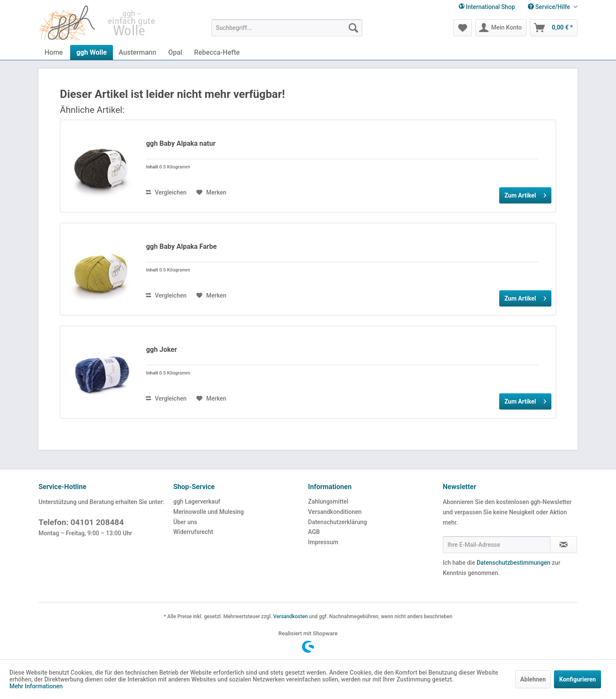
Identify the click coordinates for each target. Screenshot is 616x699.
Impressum (323, 542)
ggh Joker (161, 349)
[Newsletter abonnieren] (564, 545)
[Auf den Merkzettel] (211, 192)
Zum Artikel (525, 194)
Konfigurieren (577, 679)
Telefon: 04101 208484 (81, 522)
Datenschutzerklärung (338, 522)
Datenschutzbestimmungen (513, 563)
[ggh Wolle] (91, 52)
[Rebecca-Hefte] (217, 52)
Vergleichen (166, 192)
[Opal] (175, 52)
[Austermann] (138, 52)
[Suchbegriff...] (287, 28)
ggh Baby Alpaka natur (181, 143)
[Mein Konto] (501, 28)
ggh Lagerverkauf (197, 501)
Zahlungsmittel (328, 501)
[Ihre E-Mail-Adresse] (497, 545)
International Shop (487, 7)
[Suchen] (353, 28)
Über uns (185, 522)
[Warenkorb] (554, 28)
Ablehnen (533, 679)
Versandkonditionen (335, 512)
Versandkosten (291, 616)
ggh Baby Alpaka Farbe (181, 246)
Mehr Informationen (36, 686)
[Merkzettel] (463, 28)
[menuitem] (549, 7)
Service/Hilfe (550, 7)
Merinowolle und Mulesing (209, 512)
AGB (314, 532)
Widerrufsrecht (193, 532)
